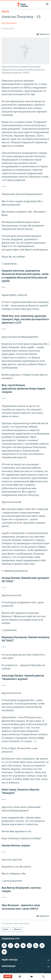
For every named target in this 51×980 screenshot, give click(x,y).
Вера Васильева (9, 23)
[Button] (43, 34)
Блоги (5, 12)
